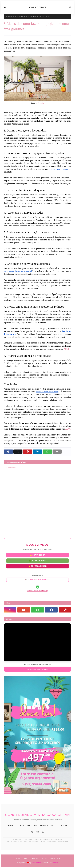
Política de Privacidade (51, 858)
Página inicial (10, 16)
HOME (11, 826)
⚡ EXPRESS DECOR (37, 566)
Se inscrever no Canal (37, 669)
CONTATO (63, 826)
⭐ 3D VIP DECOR (37, 555)
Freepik (41, 103)
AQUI (66, 349)
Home (18, 858)
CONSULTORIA (24, 826)
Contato (35, 858)
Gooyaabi (55, 863)
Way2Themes (36, 863)
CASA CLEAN (37, 7)
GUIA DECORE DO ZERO (44, 826)
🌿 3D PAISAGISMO (37, 560)
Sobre (26, 858)
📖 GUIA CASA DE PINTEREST (38, 580)
